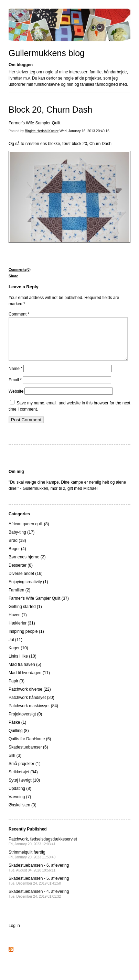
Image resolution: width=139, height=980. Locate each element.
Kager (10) (18, 656)
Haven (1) (18, 623)
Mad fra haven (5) (25, 673)
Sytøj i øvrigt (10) (24, 788)
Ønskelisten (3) (23, 813)
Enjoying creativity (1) (28, 590)
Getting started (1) (25, 615)
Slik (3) (15, 764)
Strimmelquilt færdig (32, 863)
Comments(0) (20, 270)
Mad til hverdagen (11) (29, 681)
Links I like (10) (23, 664)
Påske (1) (17, 731)
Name (15, 377)
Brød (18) (17, 549)
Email (15, 388)
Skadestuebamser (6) (28, 755)
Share (13, 276)
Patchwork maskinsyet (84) (33, 714)
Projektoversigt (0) (25, 722)
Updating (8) (20, 797)
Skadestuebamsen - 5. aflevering (39, 889)
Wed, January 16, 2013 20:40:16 (84, 131)
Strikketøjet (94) (23, 780)
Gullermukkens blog (47, 53)
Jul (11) (15, 648)
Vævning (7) (20, 805)
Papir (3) (17, 689)
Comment (19, 314)
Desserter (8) (21, 574)
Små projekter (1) (25, 772)
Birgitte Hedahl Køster (42, 131)
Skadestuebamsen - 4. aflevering (39, 902)
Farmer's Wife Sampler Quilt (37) (39, 607)
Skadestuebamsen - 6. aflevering (39, 876)
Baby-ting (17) (22, 540)
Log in (14, 934)
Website (16, 400)
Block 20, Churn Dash (50, 110)
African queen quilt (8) (29, 532)
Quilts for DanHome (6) (30, 747)
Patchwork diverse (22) (30, 698)
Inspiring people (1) (26, 640)
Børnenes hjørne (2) (27, 565)
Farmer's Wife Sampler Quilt (34, 123)
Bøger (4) (17, 557)
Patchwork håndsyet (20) (31, 706)
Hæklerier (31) (22, 631)
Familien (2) (19, 598)
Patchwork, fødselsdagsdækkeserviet (43, 850)
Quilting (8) (19, 739)
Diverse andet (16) (26, 582)
